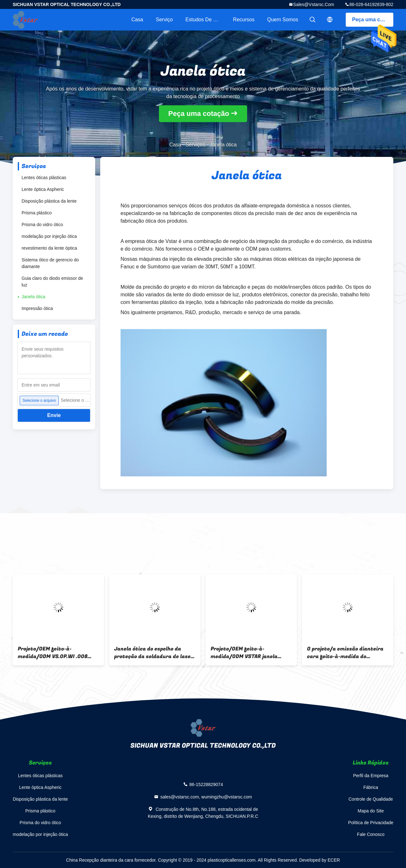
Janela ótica (33, 297)
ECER (334, 860)
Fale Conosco (371, 834)
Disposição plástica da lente (49, 201)
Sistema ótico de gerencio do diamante (50, 263)
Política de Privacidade (371, 823)
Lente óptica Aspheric (43, 189)
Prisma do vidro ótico (42, 225)
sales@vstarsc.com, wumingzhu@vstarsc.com (206, 797)
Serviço (164, 20)
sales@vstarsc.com (314, 4)
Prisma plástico (37, 213)
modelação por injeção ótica (49, 236)
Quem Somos (283, 20)
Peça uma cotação (373, 20)
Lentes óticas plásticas (44, 178)
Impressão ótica (37, 308)
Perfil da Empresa (371, 776)
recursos (244, 20)
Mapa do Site (371, 811)
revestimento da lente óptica (49, 248)
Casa (137, 20)
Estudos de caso (205, 20)
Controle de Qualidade (371, 799)
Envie (54, 415)
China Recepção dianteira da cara (100, 860)
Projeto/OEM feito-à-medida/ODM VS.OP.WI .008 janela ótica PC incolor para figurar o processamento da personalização (53, 653)
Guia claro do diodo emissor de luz (52, 282)
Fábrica (371, 787)
